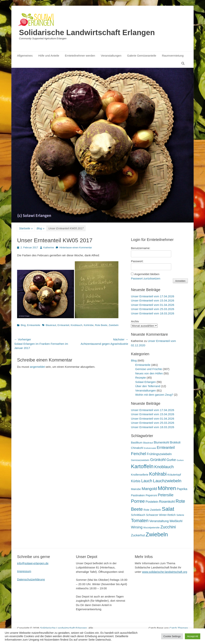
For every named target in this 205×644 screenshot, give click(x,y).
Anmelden (180, 281)
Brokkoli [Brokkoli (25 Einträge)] (175, 442)
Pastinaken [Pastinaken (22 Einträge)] (138, 495)
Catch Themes (179, 628)
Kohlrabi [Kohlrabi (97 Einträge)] (158, 474)
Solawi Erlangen (146, 382)
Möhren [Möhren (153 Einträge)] (167, 488)
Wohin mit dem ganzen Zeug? (154, 395)
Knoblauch (76, 325)
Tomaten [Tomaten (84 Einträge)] (140, 520)
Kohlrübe (89, 325)
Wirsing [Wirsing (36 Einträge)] (137, 527)
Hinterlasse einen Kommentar (76, 247)
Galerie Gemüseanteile (142, 56)
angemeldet (37, 367)
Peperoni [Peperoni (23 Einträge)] (151, 495)
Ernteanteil (63, 325)
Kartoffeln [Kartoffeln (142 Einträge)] (142, 466)
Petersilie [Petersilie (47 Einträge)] (166, 495)
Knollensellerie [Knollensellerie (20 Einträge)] (140, 475)
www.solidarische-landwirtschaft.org (165, 572)
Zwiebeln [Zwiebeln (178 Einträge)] (157, 534)
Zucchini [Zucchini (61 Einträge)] (168, 527)
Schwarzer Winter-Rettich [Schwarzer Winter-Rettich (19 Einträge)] (161, 515)
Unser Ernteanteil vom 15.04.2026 (153, 300)
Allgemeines (25, 56)
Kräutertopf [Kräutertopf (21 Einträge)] (174, 475)
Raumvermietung (173, 56)
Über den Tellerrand (148, 386)
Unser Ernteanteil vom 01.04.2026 (153, 305)
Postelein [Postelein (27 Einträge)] (152, 502)
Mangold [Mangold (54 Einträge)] (149, 489)
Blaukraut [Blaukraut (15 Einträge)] (148, 443)
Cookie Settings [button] (172, 636)
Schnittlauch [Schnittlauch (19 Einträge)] (138, 515)
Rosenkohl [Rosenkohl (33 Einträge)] (167, 502)
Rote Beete (101, 325)
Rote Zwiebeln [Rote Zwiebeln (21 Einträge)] (152, 510)
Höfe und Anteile (49, 56)
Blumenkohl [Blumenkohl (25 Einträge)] (161, 442)
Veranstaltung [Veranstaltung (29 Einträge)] (159, 521)
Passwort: (137, 261)
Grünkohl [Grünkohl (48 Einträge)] (158, 460)
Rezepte (141, 378)
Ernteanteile (34, 325)
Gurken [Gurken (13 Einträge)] (180, 460)
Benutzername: (141, 248)
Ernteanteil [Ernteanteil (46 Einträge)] (166, 447)
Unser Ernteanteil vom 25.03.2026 (153, 309)
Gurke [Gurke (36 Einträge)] (171, 460)
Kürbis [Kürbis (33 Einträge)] (136, 481)
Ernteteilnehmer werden (80, 56)
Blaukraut (51, 325)
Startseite (26, 228)
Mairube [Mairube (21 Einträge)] (136, 489)
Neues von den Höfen (149, 373)
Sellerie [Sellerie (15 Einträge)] (180, 515)
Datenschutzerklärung (31, 579)
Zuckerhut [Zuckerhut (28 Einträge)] (138, 535)
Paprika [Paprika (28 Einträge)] (182, 489)
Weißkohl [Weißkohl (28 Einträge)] (176, 521)
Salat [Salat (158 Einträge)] (168, 509)
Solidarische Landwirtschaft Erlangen (87, 32)
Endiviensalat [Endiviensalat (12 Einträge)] (150, 448)
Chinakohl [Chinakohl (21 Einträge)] (137, 448)
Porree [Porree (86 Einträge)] (138, 501)
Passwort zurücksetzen (146, 278)
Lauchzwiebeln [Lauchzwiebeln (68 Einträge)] (167, 481)
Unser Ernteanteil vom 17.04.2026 (153, 296)
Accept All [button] (193, 636)
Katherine (49, 247)
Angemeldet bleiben (147, 274)
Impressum (24, 571)
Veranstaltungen (111, 56)
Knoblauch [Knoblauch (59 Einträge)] (164, 467)
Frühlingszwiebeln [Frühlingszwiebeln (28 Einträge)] (159, 454)
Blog (41, 228)
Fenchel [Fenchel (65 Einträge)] (138, 454)
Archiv (135, 321)
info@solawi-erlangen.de (33, 563)
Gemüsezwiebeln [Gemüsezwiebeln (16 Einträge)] (140, 460)
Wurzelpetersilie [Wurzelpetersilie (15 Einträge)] (151, 528)
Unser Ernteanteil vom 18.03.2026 (153, 313)
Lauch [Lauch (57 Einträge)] (147, 481)
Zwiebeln (114, 325)
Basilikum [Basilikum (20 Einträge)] (137, 443)
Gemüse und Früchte (149, 369)
